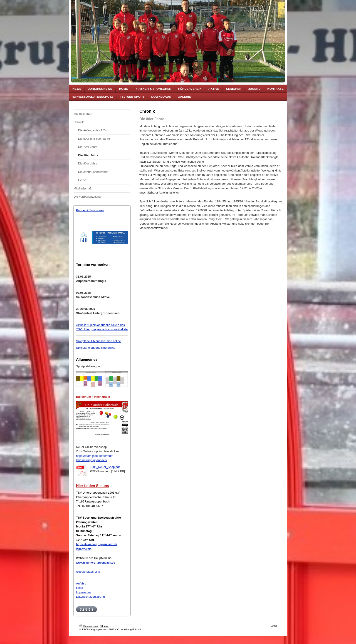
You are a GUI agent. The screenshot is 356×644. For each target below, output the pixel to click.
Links (79, 588)
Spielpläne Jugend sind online (96, 348)
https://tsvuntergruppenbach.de (97, 544)
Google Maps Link (88, 572)
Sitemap (104, 626)
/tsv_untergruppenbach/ (92, 460)
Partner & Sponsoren (90, 210)
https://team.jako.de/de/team (95, 456)
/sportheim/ (83, 549)
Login (274, 625)
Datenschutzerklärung (90, 597)
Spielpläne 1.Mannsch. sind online (98, 341)
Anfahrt (81, 583)
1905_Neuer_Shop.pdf (105, 467)
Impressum (83, 592)
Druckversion (89, 626)
